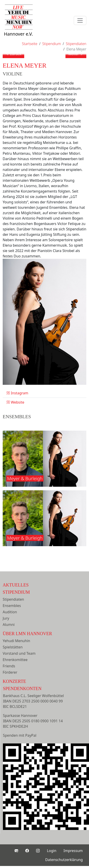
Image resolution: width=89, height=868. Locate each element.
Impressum (73, 851)
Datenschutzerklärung (64, 860)
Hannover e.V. (18, 25)
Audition (10, 612)
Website (15, 402)
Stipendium (16, 592)
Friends (9, 666)
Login (52, 851)
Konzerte (14, 681)
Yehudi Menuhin (16, 641)
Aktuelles (16, 585)
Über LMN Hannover (27, 634)
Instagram (17, 393)
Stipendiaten (13, 599)
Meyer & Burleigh (25, 478)
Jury (6, 618)
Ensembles (12, 606)
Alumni (9, 625)
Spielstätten (13, 647)
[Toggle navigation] (80, 20)
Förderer (10, 672)
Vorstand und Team (19, 653)
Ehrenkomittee (15, 660)
